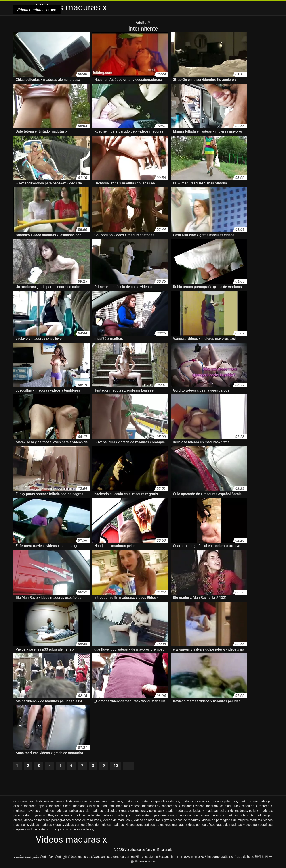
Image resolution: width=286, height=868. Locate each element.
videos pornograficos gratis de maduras (214, 826)
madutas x (249, 807)
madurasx (107, 807)
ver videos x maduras (70, 816)
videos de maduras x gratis (153, 821)
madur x (117, 802)
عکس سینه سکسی (27, 858)
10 (120, 766)
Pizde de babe (244, 858)
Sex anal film (167, 858)
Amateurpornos (124, 858)
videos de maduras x (87, 821)
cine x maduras (24, 802)
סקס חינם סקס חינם (191, 858)
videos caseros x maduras (219, 816)
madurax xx (214, 807)
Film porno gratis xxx (219, 858)
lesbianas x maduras (80, 802)
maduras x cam (60, 807)
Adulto (142, 22)
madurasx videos (128, 807)
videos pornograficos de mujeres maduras (155, 826)
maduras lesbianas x (195, 802)
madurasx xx (151, 807)
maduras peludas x (224, 802)
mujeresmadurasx (55, 812)
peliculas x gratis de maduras (126, 812)
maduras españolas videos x (160, 802)
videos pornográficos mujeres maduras (66, 830)
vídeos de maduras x (118, 821)
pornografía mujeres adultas (33, 816)
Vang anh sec (103, 858)
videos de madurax (187, 821)
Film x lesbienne (147, 858)
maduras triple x (36, 807)
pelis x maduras (261, 812)
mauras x (265, 807)
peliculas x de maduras (86, 812)
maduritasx (232, 807)
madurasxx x (171, 807)
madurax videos (193, 807)
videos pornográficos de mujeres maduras (94, 826)
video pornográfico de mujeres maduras (146, 816)
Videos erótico (145, 862)
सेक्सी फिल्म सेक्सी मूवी (53, 858)
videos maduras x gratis (46, 826)
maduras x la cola (86, 807)
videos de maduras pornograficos (47, 821)
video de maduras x (102, 816)
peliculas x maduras (203, 812)
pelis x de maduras (233, 812)
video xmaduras (188, 816)
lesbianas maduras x (50, 802)
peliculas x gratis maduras (168, 812)
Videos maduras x (80, 858)
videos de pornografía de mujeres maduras (232, 821)
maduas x (103, 802)
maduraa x (131, 802)
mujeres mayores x (27, 812)
